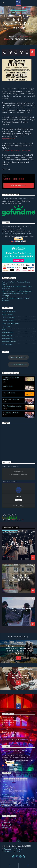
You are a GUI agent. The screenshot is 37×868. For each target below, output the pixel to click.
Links (4, 792)
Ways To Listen (7, 804)
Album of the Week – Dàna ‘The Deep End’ (17, 291)
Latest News (16, 12)
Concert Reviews (8, 321)
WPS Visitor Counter (17, 520)
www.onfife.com (8, 139)
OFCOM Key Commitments (12, 799)
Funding (5, 787)
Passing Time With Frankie (11, 379)
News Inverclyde (8, 339)
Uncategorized (7, 344)
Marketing (5, 794)
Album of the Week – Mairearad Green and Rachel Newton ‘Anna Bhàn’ (19, 650)
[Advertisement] (17, 441)
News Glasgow (7, 336)
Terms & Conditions (9, 802)
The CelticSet (9, 393)
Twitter (19, 849)
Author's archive (18, 185)
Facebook (8, 849)
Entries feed (6, 822)
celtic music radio (18, 38)
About (4, 777)
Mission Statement (8, 797)
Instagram (8, 851)
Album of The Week (9, 312)
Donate (4, 784)
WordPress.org (7, 828)
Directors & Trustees (9, 782)
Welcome (5, 807)
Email (19, 851)
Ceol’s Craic (8, 386)
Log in (4, 820)
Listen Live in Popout (19, 357)
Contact (5, 779)
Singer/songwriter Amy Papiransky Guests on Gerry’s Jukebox (19, 675)
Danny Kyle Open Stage (10, 324)
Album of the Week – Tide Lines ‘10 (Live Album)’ (19, 544)
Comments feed (8, 825)
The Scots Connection (13, 406)
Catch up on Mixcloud (19, 365)
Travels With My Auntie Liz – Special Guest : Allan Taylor (18, 577)
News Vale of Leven (9, 341)
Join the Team (7, 789)
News (24, 12)
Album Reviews (7, 315)
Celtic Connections (8, 318)
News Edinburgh (8, 333)
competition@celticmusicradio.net (17, 150)
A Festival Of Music (11, 400)
